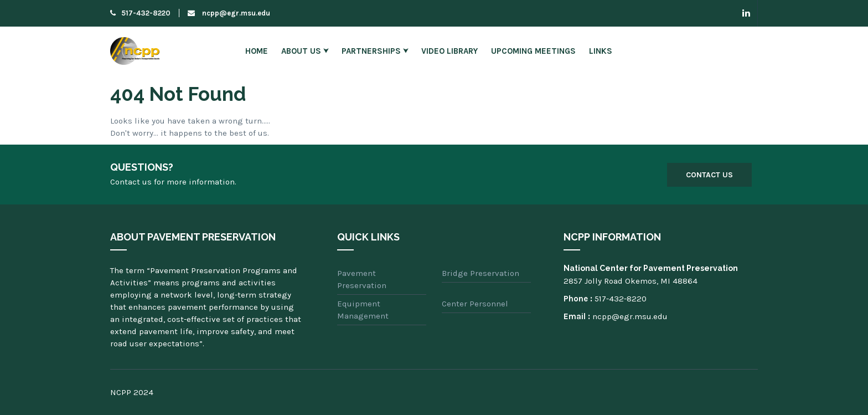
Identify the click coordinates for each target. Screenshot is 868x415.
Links (601, 51)
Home (257, 51)
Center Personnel (475, 304)
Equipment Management (363, 310)
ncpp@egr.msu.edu (229, 13)
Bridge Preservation (480, 273)
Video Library (449, 51)
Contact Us (709, 175)
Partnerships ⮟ (375, 51)
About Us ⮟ (305, 51)
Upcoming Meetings (533, 51)
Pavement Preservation (362, 279)
